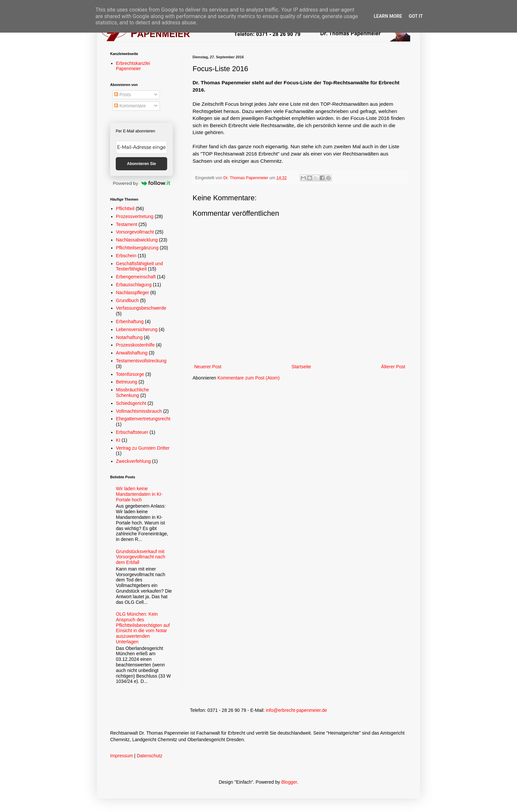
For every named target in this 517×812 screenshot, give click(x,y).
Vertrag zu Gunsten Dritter (143, 448)
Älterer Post (393, 367)
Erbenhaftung (130, 322)
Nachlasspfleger (133, 293)
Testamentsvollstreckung (141, 361)
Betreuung (127, 382)
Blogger (289, 782)
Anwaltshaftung (132, 353)
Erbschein (126, 256)
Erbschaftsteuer (132, 432)
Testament (127, 224)
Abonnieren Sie (141, 164)
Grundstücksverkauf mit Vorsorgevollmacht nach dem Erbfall (141, 557)
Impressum (122, 756)
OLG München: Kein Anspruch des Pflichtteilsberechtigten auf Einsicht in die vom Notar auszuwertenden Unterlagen (143, 628)
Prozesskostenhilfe (136, 345)
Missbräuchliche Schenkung (133, 392)
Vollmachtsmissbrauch (139, 411)
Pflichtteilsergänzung (137, 248)
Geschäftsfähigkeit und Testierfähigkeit (139, 266)
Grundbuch (127, 300)
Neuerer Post (208, 367)
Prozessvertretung (135, 216)
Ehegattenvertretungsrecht (143, 419)
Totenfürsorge (130, 374)
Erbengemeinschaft (136, 277)
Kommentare (130, 106)
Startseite (301, 367)
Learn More (388, 16)
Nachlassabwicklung (137, 240)
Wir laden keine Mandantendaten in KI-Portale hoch (139, 494)
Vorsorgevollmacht (135, 232)
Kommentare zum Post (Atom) (249, 378)
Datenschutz (150, 756)
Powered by (141, 183)
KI (118, 440)
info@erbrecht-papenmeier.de (296, 710)
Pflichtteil (125, 209)
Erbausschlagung (134, 285)
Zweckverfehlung (134, 461)
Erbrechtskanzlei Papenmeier (133, 66)
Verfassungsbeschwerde (141, 308)
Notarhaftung (129, 337)
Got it (416, 16)
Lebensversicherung (137, 329)
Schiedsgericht (131, 403)
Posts (122, 95)
